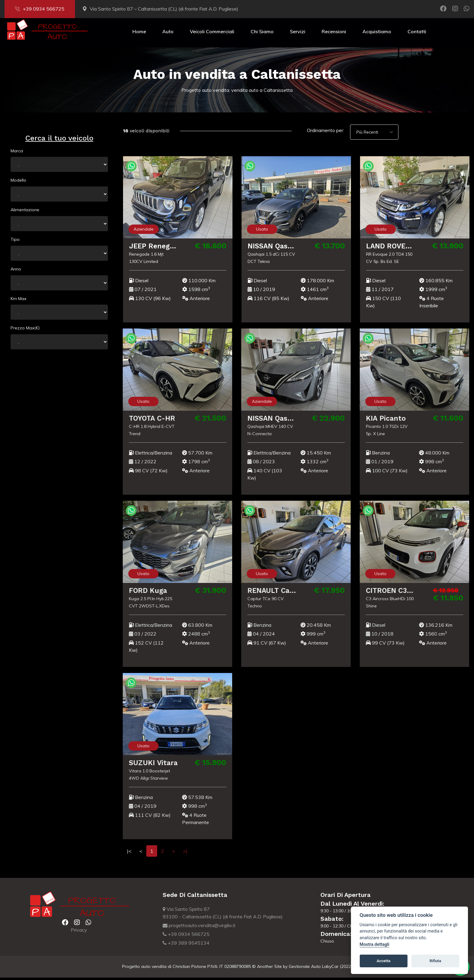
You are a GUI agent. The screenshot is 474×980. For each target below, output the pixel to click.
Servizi (298, 34)
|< (129, 853)
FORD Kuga (146, 593)
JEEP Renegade (157, 248)
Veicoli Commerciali (212, 34)
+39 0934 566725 (40, 9)
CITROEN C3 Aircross (400, 593)
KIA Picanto (384, 421)
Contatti (417, 34)
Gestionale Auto (305, 969)
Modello (18, 183)
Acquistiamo (377, 34)
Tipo (15, 242)
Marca (17, 153)
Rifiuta (435, 961)
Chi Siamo (262, 34)
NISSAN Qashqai (276, 248)
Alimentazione (25, 212)
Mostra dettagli (375, 944)
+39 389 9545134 (186, 945)
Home (139, 34)
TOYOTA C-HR (151, 421)
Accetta (383, 961)
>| (185, 853)
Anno (16, 271)
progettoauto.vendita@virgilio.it (199, 928)
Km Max (18, 301)
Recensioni (334, 34)
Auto (168, 34)
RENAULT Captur (275, 593)
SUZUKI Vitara (151, 765)
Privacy (79, 932)
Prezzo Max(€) (25, 330)
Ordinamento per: (325, 133)
